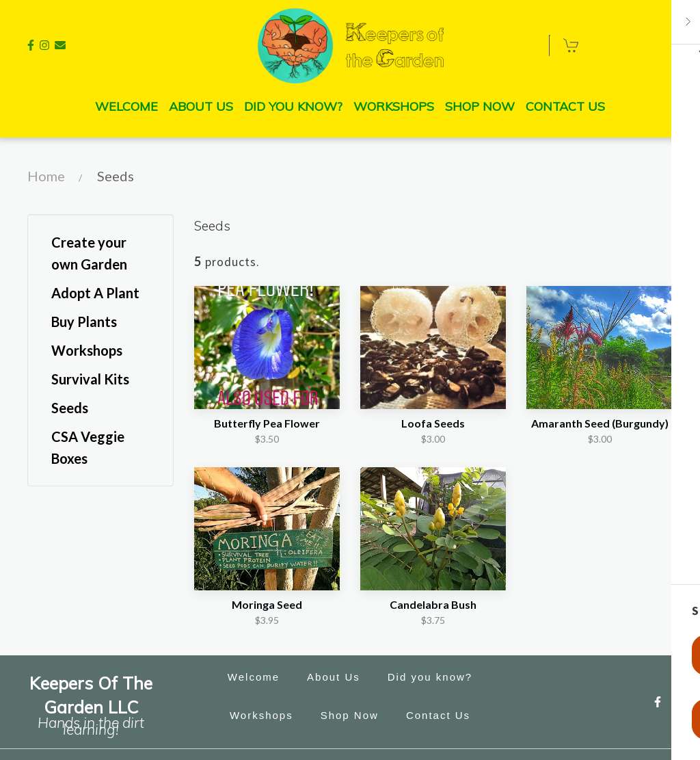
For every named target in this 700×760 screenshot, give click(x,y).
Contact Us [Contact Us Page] (565, 106)
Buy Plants (84, 322)
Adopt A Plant (95, 293)
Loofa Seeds (433, 423)
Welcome (258, 677)
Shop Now (354, 716)
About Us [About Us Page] (201, 106)
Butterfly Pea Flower (267, 423)
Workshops (87, 350)
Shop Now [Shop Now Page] (480, 106)
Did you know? (434, 677)
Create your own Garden (89, 253)
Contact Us (442, 716)
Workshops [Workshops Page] (394, 106)
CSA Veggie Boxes (88, 447)
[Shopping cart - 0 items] (571, 45)
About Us (338, 677)
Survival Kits (90, 379)
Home (46, 176)
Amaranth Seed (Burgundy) (600, 423)
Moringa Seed (267, 604)
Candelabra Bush (433, 604)
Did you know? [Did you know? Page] (293, 106)
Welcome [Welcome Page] (126, 106)
